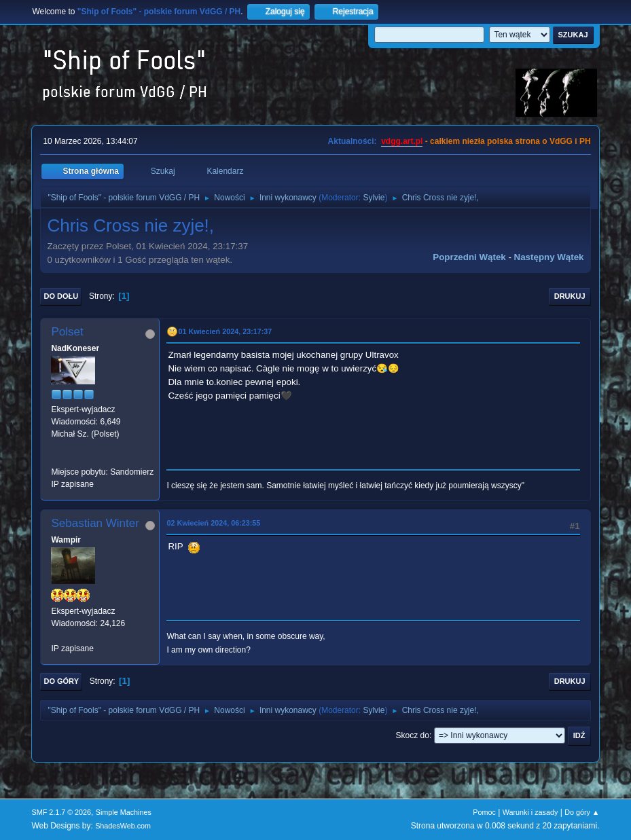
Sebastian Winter (95, 523)
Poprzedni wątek (469, 257)
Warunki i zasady (530, 812)
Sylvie (374, 198)
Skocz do (413, 735)
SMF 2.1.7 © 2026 (61, 812)
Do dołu (61, 296)
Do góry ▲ (582, 812)
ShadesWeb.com (123, 826)
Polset (67, 332)
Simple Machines (124, 812)
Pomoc (484, 812)
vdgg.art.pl (402, 141)
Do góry (61, 681)
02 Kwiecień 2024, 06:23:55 (213, 523)
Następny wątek (549, 257)
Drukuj (570, 296)
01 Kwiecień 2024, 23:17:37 (225, 331)
